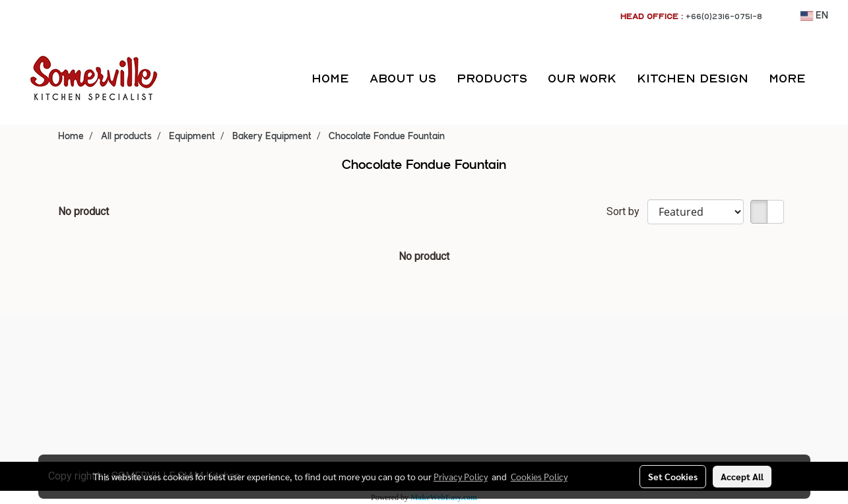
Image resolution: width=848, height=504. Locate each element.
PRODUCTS (492, 78)
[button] (828, 79)
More (787, 78)
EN (814, 16)
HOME (330, 78)
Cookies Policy (539, 476)
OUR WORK (582, 78)
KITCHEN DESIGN (693, 78)
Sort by (627, 211)
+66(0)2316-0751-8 (724, 16)
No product (83, 211)
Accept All (742, 476)
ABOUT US (403, 78)
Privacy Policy (461, 476)
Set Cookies (673, 476)
